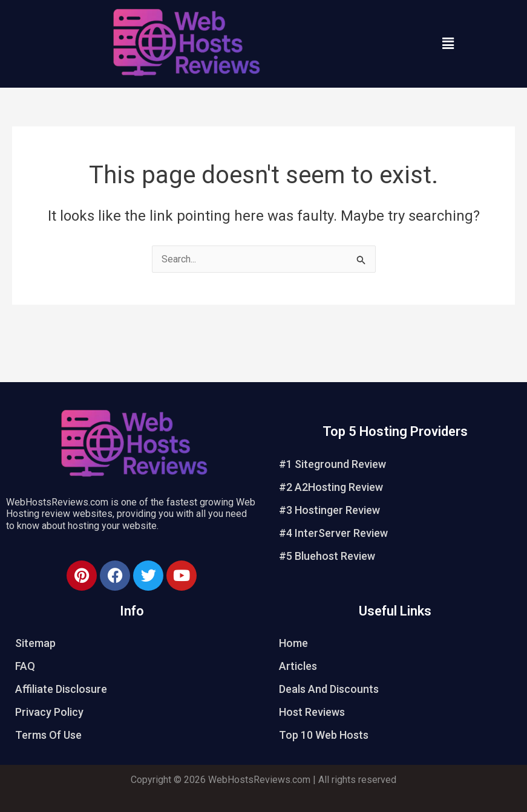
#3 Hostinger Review (329, 510)
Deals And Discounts (329, 689)
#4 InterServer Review (333, 533)
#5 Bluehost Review (327, 556)
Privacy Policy (49, 712)
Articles (298, 666)
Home (293, 643)
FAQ (25, 666)
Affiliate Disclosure (61, 689)
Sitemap (35, 643)
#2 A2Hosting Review (331, 487)
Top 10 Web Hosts (324, 735)
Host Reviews (312, 712)
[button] (448, 44)
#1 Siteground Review (332, 464)
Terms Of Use (48, 735)
